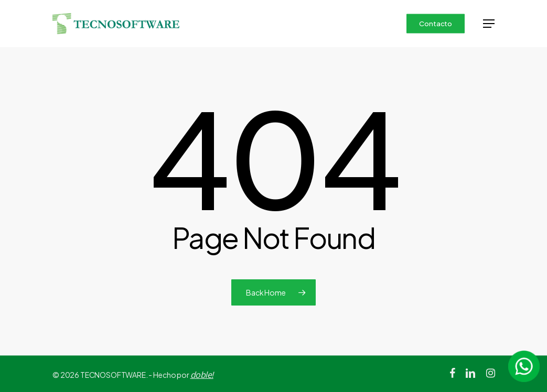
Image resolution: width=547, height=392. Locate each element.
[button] (489, 24)
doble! (202, 375)
